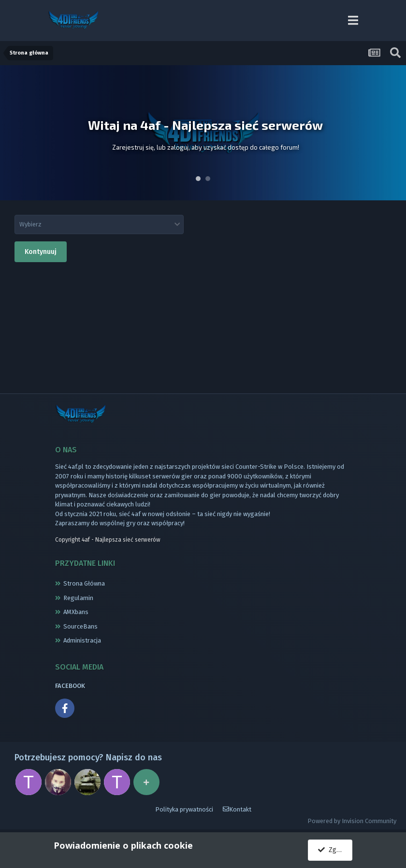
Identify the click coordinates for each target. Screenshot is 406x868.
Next (393, 133)
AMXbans (76, 612)
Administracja (82, 640)
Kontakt (237, 809)
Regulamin (78, 598)
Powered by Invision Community (352, 821)
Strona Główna (84, 583)
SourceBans (80, 626)
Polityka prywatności (184, 809)
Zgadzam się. (335, 850)
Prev (13, 133)
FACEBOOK (70, 686)
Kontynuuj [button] (41, 252)
